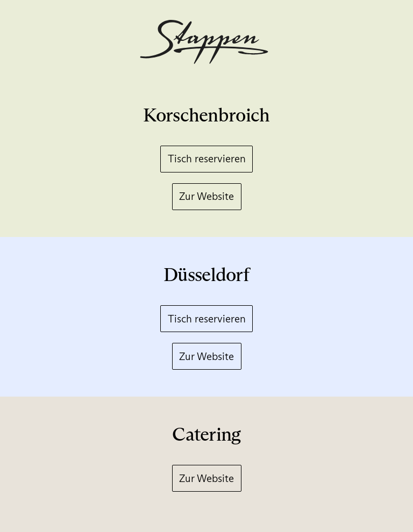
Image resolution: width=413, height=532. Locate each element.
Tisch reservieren (207, 159)
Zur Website (206, 196)
